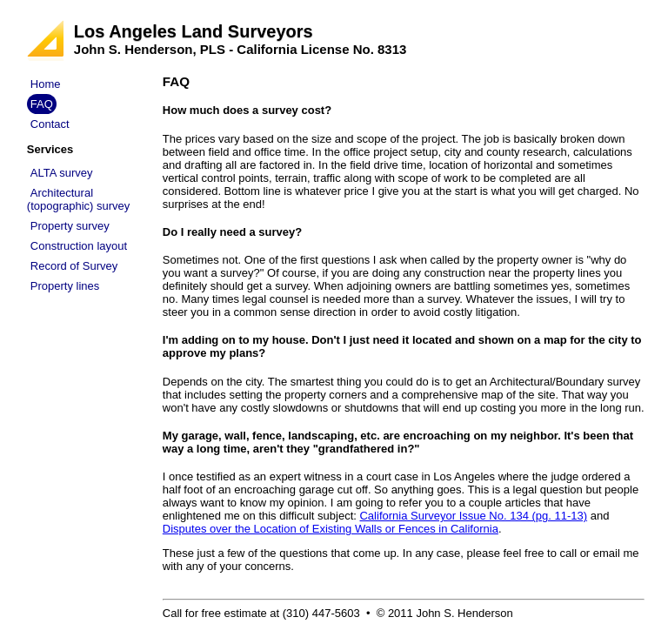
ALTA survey (62, 173)
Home (46, 84)
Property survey (70, 226)
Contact (50, 124)
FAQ (42, 104)
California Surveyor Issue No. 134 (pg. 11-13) (473, 516)
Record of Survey (74, 266)
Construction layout (79, 246)
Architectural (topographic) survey (79, 199)
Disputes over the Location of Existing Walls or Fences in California (331, 529)
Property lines (65, 286)
